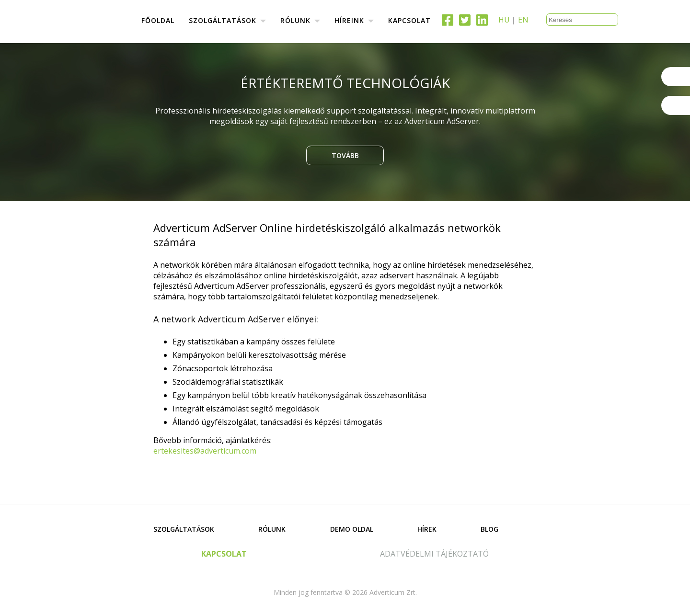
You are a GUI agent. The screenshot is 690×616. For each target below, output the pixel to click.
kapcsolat (224, 554)
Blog (489, 529)
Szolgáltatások (184, 529)
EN (523, 20)
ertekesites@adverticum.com (205, 451)
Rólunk (272, 529)
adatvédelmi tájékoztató (434, 554)
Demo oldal (352, 529)
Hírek (427, 529)
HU (504, 20)
